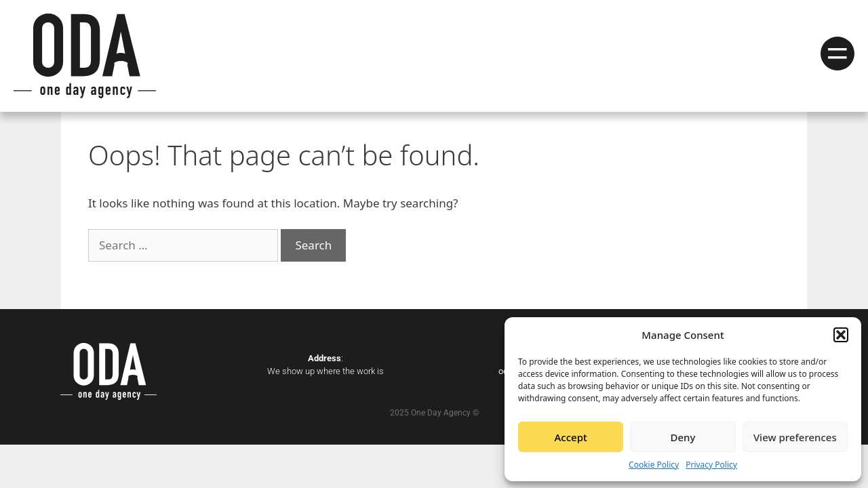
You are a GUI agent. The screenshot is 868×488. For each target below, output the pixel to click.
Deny (683, 437)
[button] (841, 335)
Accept (571, 437)
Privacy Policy (711, 465)
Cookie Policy (654, 465)
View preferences (795, 437)
